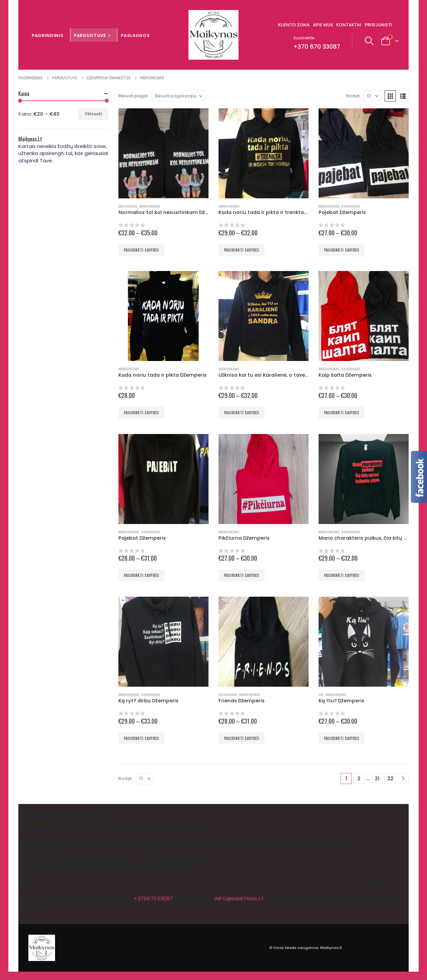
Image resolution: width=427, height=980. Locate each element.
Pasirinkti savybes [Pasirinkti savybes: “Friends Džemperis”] (242, 738)
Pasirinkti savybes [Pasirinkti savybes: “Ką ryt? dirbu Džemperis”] (141, 738)
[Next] (403, 778)
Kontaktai (349, 25)
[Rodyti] (373, 96)
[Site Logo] (213, 35)
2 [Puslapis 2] (359, 778)
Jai (321, 695)
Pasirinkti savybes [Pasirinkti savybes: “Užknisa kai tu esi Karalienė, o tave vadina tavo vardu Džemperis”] (242, 412)
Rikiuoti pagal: (133, 96)
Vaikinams (351, 206)
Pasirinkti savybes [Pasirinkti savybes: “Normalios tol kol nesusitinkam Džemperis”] (141, 250)
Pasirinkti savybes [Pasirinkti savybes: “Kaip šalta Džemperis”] (342, 412)
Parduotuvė (90, 35)
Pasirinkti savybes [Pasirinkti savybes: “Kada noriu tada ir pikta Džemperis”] (141, 412)
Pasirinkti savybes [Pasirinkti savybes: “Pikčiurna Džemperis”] (242, 575)
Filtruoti (93, 114)
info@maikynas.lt (240, 898)
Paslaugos (135, 35)
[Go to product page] (163, 153)
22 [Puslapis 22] (390, 778)
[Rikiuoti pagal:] (178, 96)
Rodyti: (353, 96)
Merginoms (150, 206)
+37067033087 (153, 898)
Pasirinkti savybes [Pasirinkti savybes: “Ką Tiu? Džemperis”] (342, 738)
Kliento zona (294, 25)
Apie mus (323, 25)
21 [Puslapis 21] (377, 778)
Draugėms (128, 206)
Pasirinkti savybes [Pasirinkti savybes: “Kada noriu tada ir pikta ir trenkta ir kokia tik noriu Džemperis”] (242, 250)
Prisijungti (378, 25)
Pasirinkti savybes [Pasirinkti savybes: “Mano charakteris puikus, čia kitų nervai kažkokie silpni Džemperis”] (342, 575)
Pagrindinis (48, 35)
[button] (369, 41)
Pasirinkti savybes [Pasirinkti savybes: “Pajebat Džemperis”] (342, 250)
